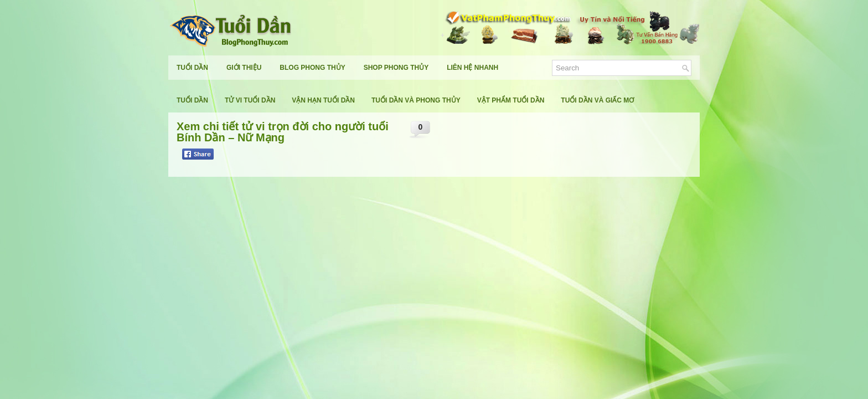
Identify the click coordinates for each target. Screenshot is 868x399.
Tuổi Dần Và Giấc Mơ (597, 100)
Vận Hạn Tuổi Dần (323, 100)
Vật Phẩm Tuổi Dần (511, 100)
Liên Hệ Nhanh (472, 68)
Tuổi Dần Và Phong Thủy (416, 100)
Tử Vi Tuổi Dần (250, 100)
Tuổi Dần (192, 68)
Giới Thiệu (244, 68)
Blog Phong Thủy (312, 68)
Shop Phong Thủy (396, 68)
